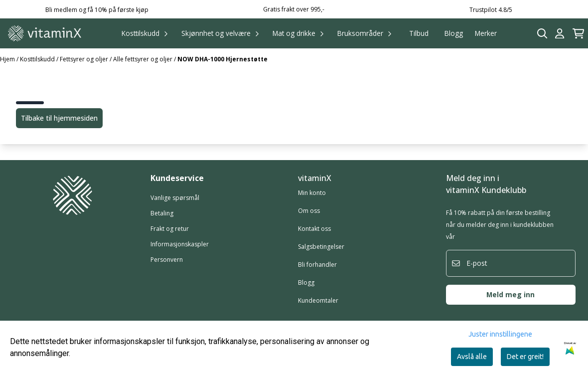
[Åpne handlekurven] (578, 34)
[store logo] (45, 33)
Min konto (312, 193)
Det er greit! (525, 357)
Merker (486, 33)
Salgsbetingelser (321, 247)
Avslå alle (472, 357)
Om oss (309, 211)
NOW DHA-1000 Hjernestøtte (222, 59)
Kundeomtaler (318, 300)
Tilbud (419, 33)
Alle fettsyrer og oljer (144, 59)
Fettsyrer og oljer (85, 59)
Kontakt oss (314, 229)
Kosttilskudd (38, 59)
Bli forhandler (317, 265)
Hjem (8, 59)
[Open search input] (542, 34)
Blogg (454, 33)
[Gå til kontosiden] (560, 34)
